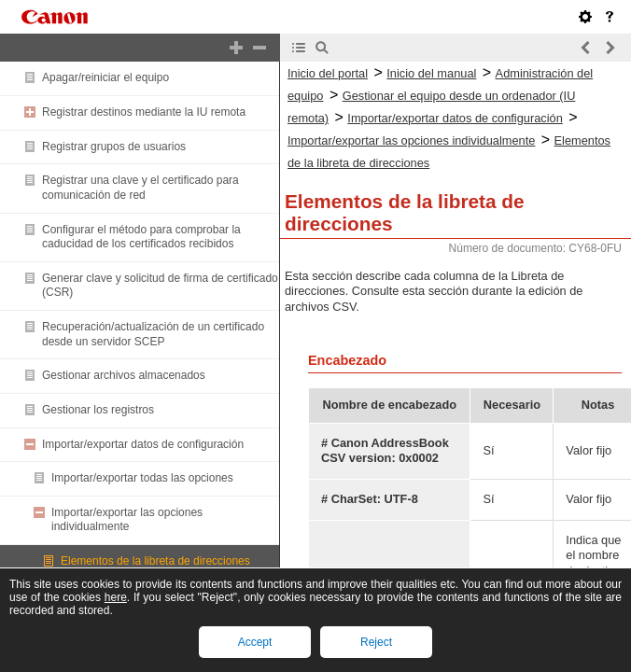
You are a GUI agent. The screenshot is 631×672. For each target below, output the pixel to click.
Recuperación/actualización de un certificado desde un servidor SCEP (153, 334)
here (116, 597)
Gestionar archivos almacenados (124, 375)
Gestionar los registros (98, 410)
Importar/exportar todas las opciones (142, 478)
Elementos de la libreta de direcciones (155, 561)
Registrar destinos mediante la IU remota (144, 112)
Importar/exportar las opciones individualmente (127, 520)
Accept (255, 642)
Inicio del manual (431, 73)
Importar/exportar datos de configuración (143, 444)
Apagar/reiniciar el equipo (105, 77)
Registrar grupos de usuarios (114, 147)
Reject (376, 642)
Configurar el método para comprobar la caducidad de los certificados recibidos (141, 237)
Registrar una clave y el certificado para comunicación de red (140, 188)
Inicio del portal (328, 73)
